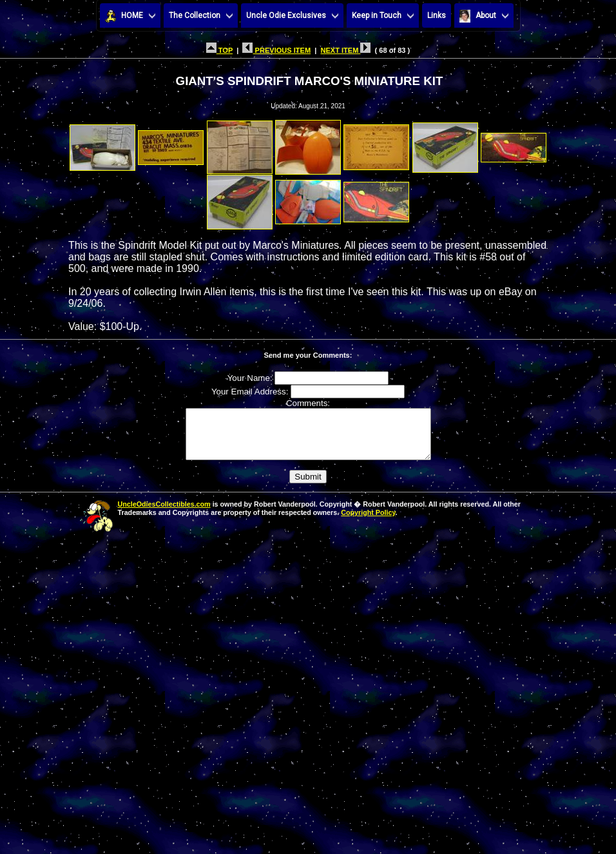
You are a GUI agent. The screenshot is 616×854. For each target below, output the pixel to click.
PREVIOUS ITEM (276, 50)
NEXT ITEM (345, 50)
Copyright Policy (368, 522)
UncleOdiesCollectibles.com (164, 514)
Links (437, 15)
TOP (219, 50)
